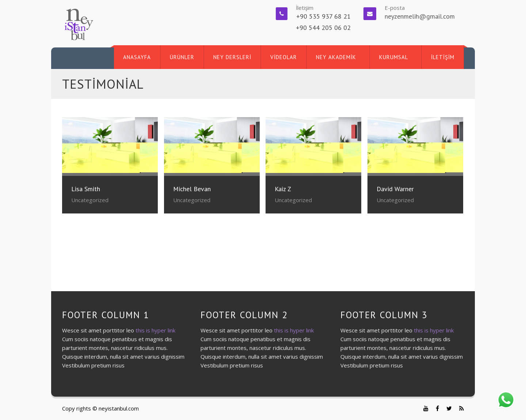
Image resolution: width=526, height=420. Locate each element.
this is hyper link (155, 330)
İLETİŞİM (443, 57)
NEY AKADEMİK (336, 57)
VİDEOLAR (284, 57)
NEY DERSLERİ (232, 57)
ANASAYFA (137, 57)
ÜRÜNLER (182, 57)
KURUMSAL (394, 57)
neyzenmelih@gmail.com (420, 16)
